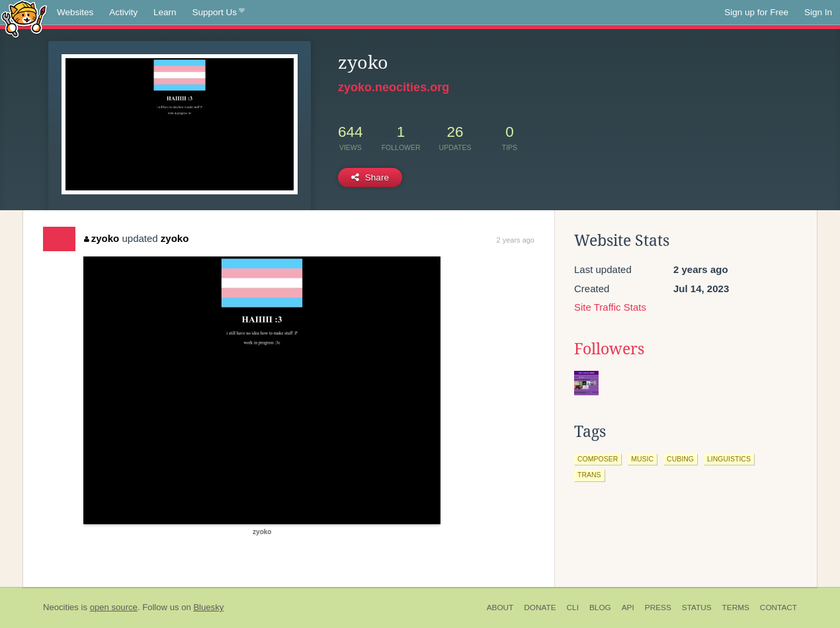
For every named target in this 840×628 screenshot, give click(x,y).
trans (589, 475)
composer (598, 459)
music (642, 459)
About (500, 608)
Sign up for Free (756, 12)
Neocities (61, 607)
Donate (540, 608)
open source (114, 607)
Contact (778, 608)
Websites (75, 12)
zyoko (102, 238)
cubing (680, 459)
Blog (600, 608)
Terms (736, 608)
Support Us (219, 13)
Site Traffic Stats (610, 307)
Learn (165, 12)
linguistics (729, 459)
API (628, 608)
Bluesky (208, 607)
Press (658, 608)
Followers (609, 349)
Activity (123, 12)
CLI (573, 608)
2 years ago (516, 240)
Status (697, 608)
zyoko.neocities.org (394, 87)
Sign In (818, 12)
